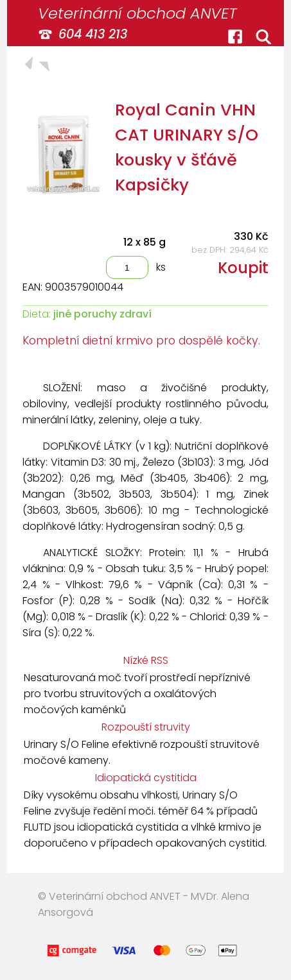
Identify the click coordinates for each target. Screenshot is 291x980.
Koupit (243, 268)
